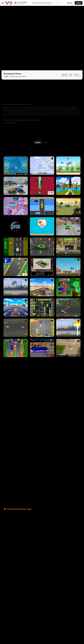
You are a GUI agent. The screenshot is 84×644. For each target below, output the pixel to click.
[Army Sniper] (68, 206)
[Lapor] (77, 75)
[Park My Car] (42, 328)
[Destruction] (68, 328)
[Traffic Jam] (68, 287)
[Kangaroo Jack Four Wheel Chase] (68, 267)
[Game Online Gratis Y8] (9, 3)
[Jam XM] (68, 307)
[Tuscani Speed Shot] (42, 287)
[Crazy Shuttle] (68, 247)
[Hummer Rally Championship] (68, 348)
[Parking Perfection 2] (16, 348)
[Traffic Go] (42, 206)
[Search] (33, 3)
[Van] (16, 267)
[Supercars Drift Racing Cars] (68, 226)
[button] (10, 123)
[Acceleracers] (42, 307)
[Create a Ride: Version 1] (42, 348)
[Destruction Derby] (16, 328)
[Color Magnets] (16, 206)
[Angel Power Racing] (16, 307)
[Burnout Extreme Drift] (16, 186)
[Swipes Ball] (42, 226)
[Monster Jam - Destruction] (16, 287)
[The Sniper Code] (16, 226)
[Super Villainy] (42, 166)
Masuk (70, 3)
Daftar (79, 3)
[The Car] (42, 267)
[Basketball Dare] (16, 166)
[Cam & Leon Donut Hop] (68, 166)
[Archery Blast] (68, 186)
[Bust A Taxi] (16, 247)
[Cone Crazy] (42, 247)
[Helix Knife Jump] (42, 186)
